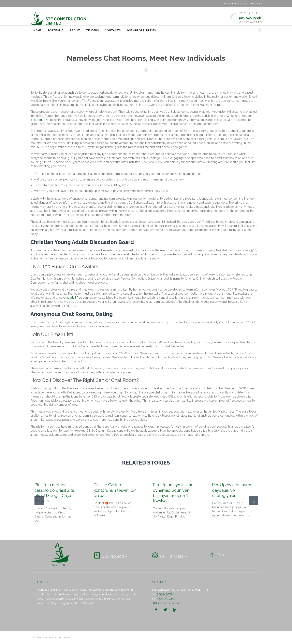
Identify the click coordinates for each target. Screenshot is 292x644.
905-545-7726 (165, 594)
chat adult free (73, 298)
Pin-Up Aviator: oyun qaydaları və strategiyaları (232, 490)
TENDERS (256, 3)
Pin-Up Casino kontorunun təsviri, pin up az (115, 490)
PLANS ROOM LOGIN (236, 3)
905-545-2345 (166, 599)
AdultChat (43, 120)
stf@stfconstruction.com (167, 603)
